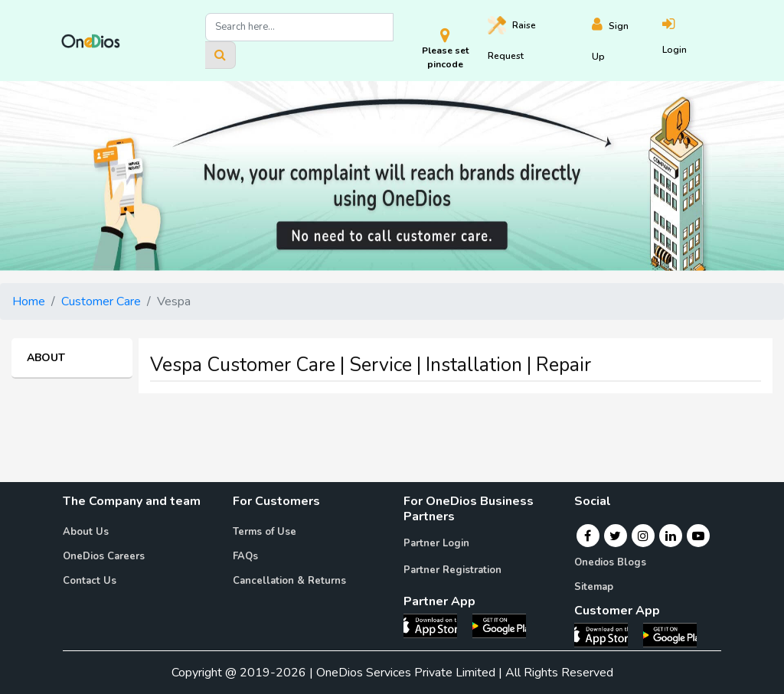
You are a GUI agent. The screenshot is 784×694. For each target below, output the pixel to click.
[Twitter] (615, 536)
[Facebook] (588, 536)
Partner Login (436, 543)
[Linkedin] (671, 536)
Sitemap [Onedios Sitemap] (594, 587)
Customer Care (101, 301)
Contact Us (90, 581)
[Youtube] (698, 536)
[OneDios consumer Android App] (670, 634)
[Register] (627, 41)
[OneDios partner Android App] (499, 625)
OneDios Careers (104, 556)
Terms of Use (265, 532)
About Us (86, 532)
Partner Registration (452, 570)
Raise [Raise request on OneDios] (512, 39)
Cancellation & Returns (289, 581)
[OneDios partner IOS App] (436, 625)
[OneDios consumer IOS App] (607, 634)
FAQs (245, 556)
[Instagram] (643, 536)
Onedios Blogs (610, 562)
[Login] (693, 41)
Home (29, 301)
